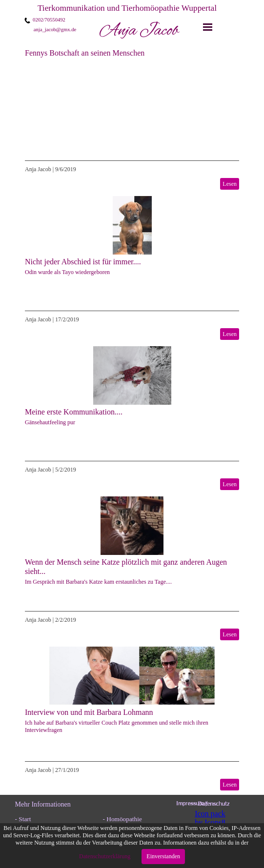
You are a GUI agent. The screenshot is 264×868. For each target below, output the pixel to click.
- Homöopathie (122, 819)
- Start (23, 819)
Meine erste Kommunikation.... (74, 412)
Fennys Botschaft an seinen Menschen (85, 53)
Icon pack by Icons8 (210, 818)
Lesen (230, 184)
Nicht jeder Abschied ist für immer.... (83, 262)
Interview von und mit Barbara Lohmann (89, 712)
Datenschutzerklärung (105, 856)
